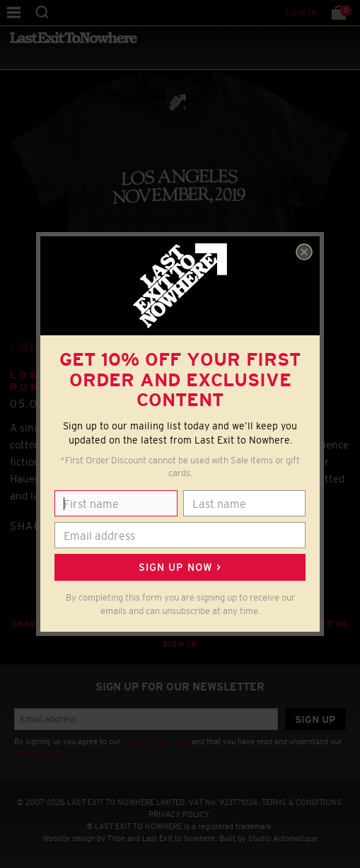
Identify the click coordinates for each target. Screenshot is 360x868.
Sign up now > (180, 567)
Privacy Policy (39, 753)
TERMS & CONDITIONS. (303, 802)
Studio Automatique (283, 838)
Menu (14, 12)
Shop (24, 624)
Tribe (116, 838)
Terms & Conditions (156, 741)
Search (42, 12)
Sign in (301, 13)
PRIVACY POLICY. (180, 814)
